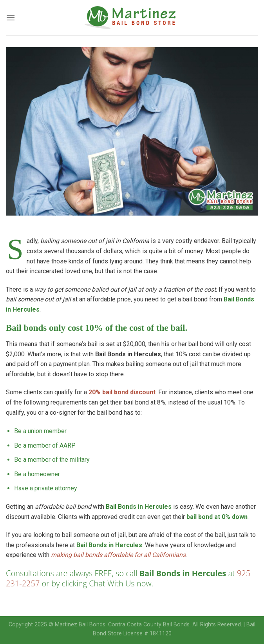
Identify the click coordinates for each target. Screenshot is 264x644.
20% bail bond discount (122, 392)
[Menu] (11, 17)
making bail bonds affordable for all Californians (118, 555)
